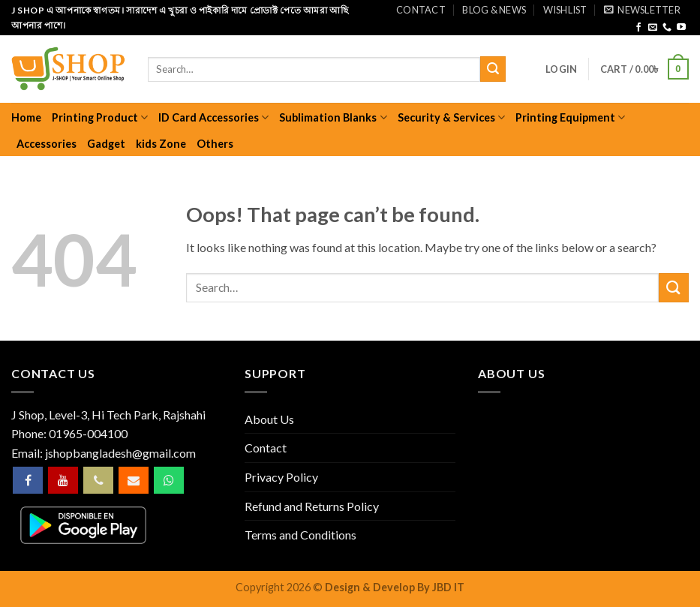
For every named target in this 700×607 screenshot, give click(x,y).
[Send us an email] (653, 28)
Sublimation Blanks (333, 117)
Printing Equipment (570, 117)
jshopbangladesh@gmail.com (120, 453)
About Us (269, 419)
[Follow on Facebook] (638, 28)
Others (215, 144)
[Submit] (493, 69)
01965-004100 (88, 433)
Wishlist (565, 10)
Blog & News (494, 10)
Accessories (47, 144)
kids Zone (161, 144)
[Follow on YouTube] (681, 28)
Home (26, 117)
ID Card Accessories (213, 117)
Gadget (106, 144)
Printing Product (100, 117)
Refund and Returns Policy (312, 506)
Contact (421, 10)
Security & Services (451, 117)
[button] (642, 10)
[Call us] (667, 28)
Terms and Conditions (300, 535)
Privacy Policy (281, 477)
